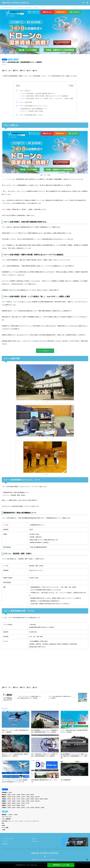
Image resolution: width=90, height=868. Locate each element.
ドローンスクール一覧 (7, 839)
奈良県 (32, 801)
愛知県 (46, 799)
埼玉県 (23, 797)
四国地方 (4, 805)
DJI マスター (36, 821)
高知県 (5, 60)
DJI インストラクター (26, 821)
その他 (3, 830)
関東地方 (4, 797)
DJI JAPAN (5, 821)
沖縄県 (43, 808)
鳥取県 (9, 803)
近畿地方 (4, 801)
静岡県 (41, 799)
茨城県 (9, 797)
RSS (45, 856)
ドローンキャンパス (7, 817)
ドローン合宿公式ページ (45, 351)
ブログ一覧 (5, 841)
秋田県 (23, 795)
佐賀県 (14, 808)
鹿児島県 (37, 808)
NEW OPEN (5, 844)
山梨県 (28, 799)
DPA (3, 823)
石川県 (18, 799)
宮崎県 (32, 808)
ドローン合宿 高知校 (8, 179)
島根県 (14, 803)
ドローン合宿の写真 (26, 102)
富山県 (14, 799)
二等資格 (16, 60)
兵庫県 (28, 801)
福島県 (32, 795)
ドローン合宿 (45, 402)
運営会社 (34, 860)
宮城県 (18, 795)
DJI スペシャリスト (14, 821)
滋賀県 (14, 801)
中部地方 (4, 799)
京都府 (18, 801)
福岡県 (9, 808)
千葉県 (28, 797)
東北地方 (4, 795)
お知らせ (34, 839)
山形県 (28, 795)
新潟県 (9, 799)
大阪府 (23, 801)
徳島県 (9, 805)
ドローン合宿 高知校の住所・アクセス (31, 115)
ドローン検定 (5, 828)
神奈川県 (37, 797)
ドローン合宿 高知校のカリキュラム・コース (33, 106)
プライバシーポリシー (43, 860)
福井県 (23, 799)
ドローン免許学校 (6, 819)
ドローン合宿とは (25, 91)
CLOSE (71, 86)
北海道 (10, 793)
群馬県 (18, 797)
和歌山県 (37, 801)
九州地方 (4, 808)
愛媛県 (18, 805)
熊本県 (23, 808)
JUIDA (3, 826)
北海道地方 (5, 793)
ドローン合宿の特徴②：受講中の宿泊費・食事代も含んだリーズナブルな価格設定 (45, 96)
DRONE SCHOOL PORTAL (45, 853)
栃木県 (14, 797)
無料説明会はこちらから (61, 865)
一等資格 (10, 815)
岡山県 (18, 803)
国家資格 (10, 60)
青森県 (9, 795)
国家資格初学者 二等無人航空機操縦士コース (34, 109)
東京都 (32, 797)
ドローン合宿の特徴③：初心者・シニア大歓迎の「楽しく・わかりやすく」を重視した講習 (47, 98)
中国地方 (4, 803)
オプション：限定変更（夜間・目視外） (33, 111)
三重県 (9, 801)
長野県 (32, 799)
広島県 (23, 803)
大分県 (28, 808)
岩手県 (14, 795)
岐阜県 (37, 799)
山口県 (28, 803)
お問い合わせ (35, 841)
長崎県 (18, 808)
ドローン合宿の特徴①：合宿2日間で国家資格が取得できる (38, 94)
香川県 (14, 805)
